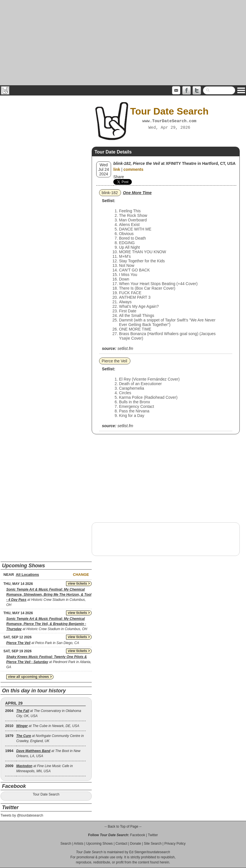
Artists (78, 844)
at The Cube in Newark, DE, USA (48, 726)
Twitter (153, 835)
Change (81, 575)
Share (119, 177)
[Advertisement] (123, 43)
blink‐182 (110, 193)
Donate (136, 844)
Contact (121, 844)
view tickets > (79, 583)
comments (134, 169)
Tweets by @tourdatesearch (22, 815)
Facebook (138, 835)
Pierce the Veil (114, 361)
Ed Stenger (138, 852)
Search (66, 844)
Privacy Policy (175, 844)
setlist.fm (125, 348)
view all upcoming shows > (30, 677)
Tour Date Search (46, 794)
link (117, 169)
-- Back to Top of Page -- (123, 827)
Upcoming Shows (99, 844)
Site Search (153, 844)
